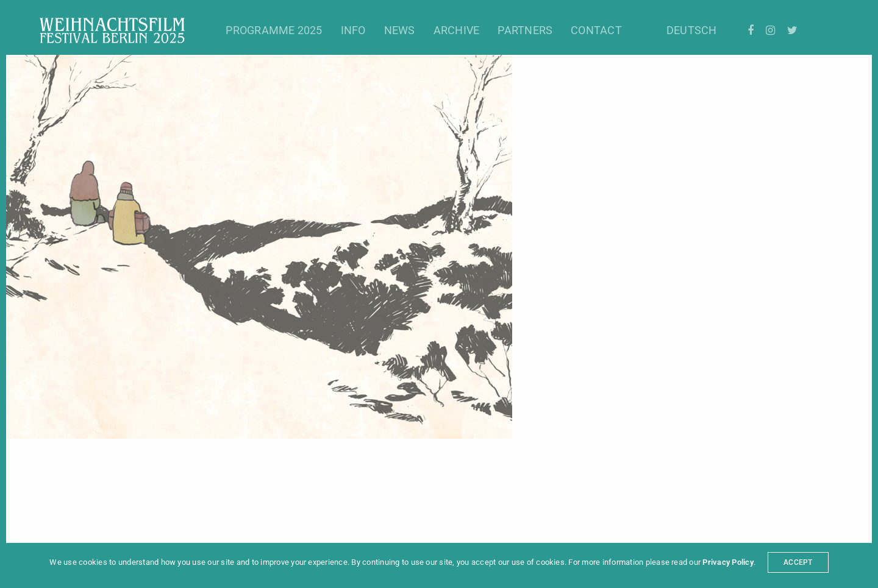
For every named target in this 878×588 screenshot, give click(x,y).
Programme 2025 (274, 30)
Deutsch (692, 30)
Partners (525, 30)
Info (353, 30)
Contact (596, 30)
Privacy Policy (728, 562)
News (400, 30)
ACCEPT (798, 562)
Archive (457, 30)
